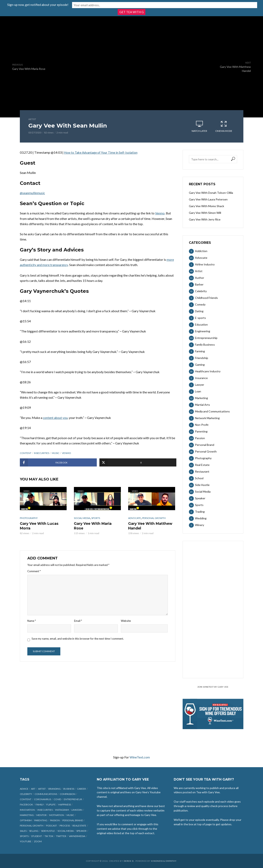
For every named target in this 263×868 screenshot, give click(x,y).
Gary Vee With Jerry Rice (205, 219)
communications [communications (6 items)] (46, 794)
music (56, 453)
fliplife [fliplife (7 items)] (51, 805)
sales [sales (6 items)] (23, 831)
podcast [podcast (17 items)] (51, 826)
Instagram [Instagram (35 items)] (62, 810)
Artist (32, 119)
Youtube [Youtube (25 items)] (26, 841)
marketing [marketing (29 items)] (27, 815)
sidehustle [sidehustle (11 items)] (48, 831)
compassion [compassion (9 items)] (68, 794)
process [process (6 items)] (65, 826)
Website (126, 620)
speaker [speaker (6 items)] (81, 831)
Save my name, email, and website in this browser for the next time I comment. (78, 638)
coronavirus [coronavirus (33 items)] (43, 799)
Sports (96, 518)
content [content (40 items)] (26, 799)
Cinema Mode (224, 126)
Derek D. (129, 861)
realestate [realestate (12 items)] (79, 826)
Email (78, 620)
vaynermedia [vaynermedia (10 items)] (77, 836)
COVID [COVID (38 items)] (57, 799)
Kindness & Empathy (164, 861)
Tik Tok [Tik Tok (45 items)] (49, 836)
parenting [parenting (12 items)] (41, 820)
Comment (34, 571)
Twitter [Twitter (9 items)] (61, 836)
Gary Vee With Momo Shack (207, 206)
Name (32, 620)
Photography (29, 518)
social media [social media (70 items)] (66, 831)
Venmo (160, 213)
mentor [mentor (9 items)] (42, 815)
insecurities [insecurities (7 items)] (45, 810)
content (26, 453)
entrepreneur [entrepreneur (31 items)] (73, 799)
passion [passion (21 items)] (55, 820)
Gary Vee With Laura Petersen (208, 199)
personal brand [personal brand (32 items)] (73, 820)
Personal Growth (154, 518)
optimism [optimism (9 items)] (26, 820)
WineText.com (140, 757)
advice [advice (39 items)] (24, 789)
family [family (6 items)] (40, 805)
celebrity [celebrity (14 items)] (26, 794)
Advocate (135, 518)
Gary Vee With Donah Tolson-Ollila (211, 193)
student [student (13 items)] (37, 836)
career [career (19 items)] (81, 789)
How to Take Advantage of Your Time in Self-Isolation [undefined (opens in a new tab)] (101, 152)
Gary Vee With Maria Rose (97, 523)
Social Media (82, 518)
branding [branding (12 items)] (55, 789)
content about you (56, 418)
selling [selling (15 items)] (34, 831)
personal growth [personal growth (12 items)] (32, 826)
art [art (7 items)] (33, 789)
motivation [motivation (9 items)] (57, 815)
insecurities (42, 453)
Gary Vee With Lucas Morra (38, 526)
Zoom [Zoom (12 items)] (38, 841)
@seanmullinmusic (33, 193)
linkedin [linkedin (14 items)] (77, 810)
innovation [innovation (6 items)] (27, 810)
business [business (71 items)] (69, 789)
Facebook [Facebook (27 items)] (26, 805)
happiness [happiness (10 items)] (65, 805)
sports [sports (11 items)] (24, 836)
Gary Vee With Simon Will (205, 213)
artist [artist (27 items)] (42, 789)
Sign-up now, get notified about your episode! (92, 4)
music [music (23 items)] (70, 815)
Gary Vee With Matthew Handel (149, 526)
